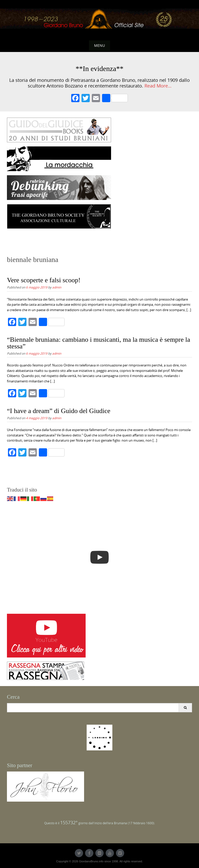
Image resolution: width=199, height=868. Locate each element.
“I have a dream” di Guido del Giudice (59, 411)
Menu (99, 45)
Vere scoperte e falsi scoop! (44, 280)
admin (57, 287)
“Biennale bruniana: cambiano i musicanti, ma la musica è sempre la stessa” (99, 343)
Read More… (158, 86)
